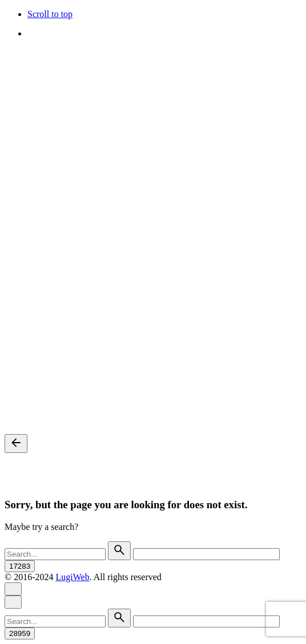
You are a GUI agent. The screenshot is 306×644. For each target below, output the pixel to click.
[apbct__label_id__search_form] (206, 554)
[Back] (16, 443)
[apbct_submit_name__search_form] (20, 566)
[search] (119, 551)
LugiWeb (72, 577)
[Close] (13, 589)
